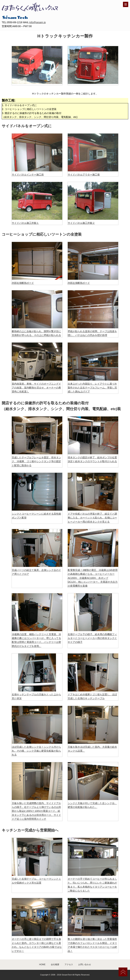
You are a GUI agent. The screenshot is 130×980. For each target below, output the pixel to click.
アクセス (69, 965)
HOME (42, 965)
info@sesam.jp (38, 22)
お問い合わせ (85, 965)
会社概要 (55, 965)
